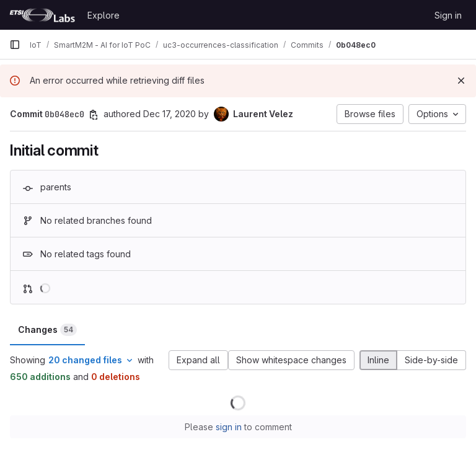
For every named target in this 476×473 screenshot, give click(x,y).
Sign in (448, 15)
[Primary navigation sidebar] (15, 45)
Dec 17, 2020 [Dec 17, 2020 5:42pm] (170, 114)
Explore (104, 15)
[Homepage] (42, 15)
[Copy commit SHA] (94, 115)
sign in (229, 427)
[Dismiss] (461, 81)
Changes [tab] (47, 330)
